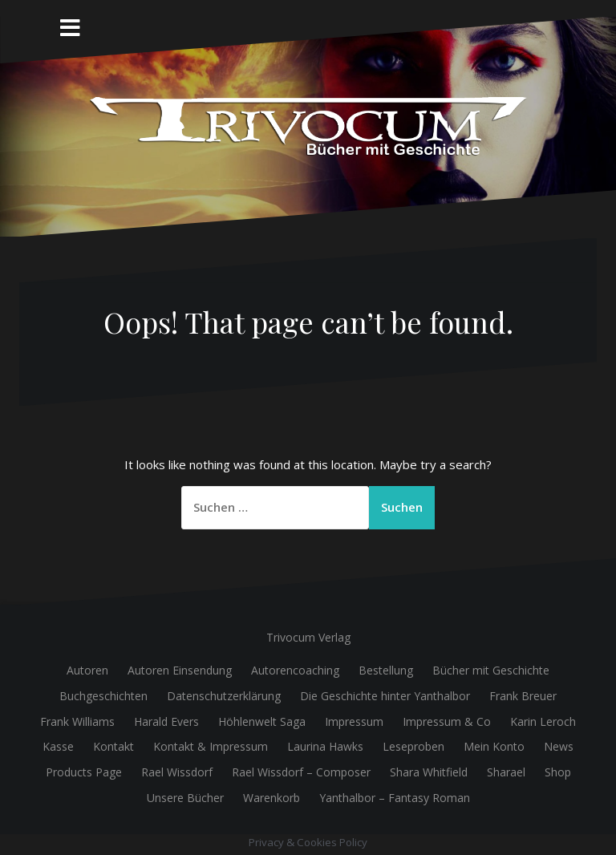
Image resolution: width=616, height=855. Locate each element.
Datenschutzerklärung (224, 696)
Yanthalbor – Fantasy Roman (395, 798)
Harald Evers (166, 721)
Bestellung (386, 670)
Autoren (87, 670)
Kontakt (113, 746)
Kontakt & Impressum (211, 746)
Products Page (84, 772)
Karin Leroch (543, 721)
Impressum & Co (447, 721)
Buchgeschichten (103, 696)
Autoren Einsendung (180, 670)
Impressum (354, 721)
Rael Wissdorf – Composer (301, 772)
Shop (558, 772)
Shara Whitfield (429, 772)
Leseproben (413, 746)
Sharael (506, 772)
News (559, 746)
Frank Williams (77, 721)
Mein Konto (494, 746)
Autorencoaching (295, 670)
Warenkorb (272, 798)
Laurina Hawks (325, 746)
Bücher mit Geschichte (491, 670)
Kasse (58, 746)
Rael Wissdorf (177, 772)
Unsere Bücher (185, 798)
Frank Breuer (523, 696)
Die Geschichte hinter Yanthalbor (385, 696)
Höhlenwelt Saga (262, 721)
